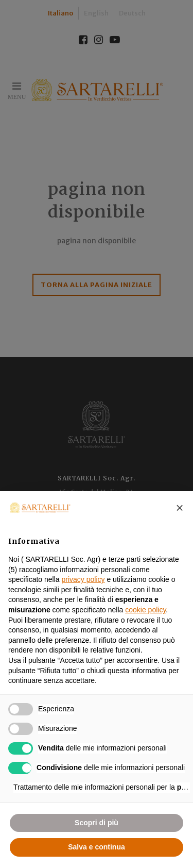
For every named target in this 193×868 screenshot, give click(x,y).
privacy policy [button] (83, 579)
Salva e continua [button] (96, 847)
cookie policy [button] (145, 610)
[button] (180, 508)
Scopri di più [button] (97, 823)
